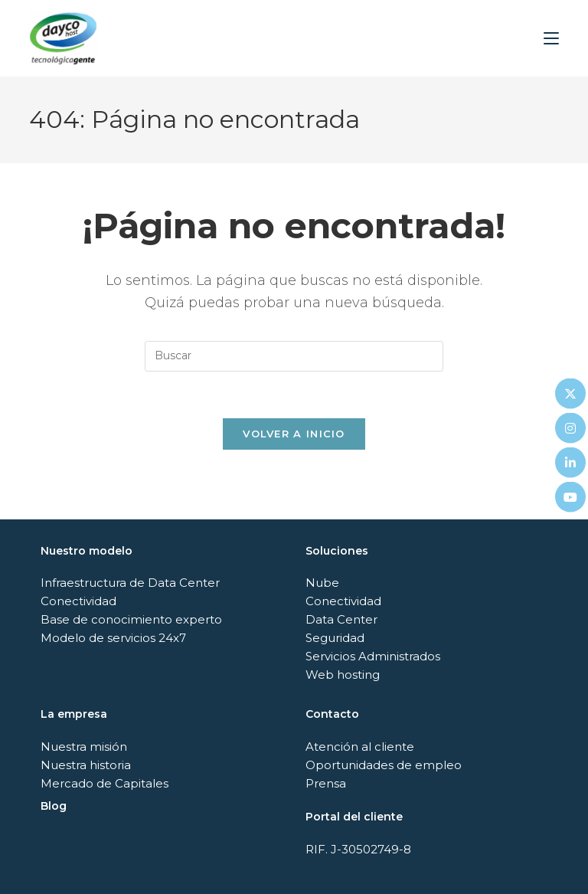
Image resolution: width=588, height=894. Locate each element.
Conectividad (78, 601)
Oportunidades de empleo (384, 765)
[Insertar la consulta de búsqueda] (294, 356)
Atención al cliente (360, 747)
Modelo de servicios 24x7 (113, 638)
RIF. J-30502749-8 (358, 849)
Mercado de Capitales (105, 783)
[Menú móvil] (551, 38)
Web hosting (343, 675)
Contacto (332, 714)
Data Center (341, 619)
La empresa (74, 714)
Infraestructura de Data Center (130, 583)
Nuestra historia (86, 765)
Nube (322, 583)
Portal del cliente (354, 817)
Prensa (326, 783)
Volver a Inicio (294, 434)
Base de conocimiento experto (131, 619)
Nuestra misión (84, 747)
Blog (54, 806)
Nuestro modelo (87, 551)
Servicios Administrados (373, 656)
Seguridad (335, 638)
